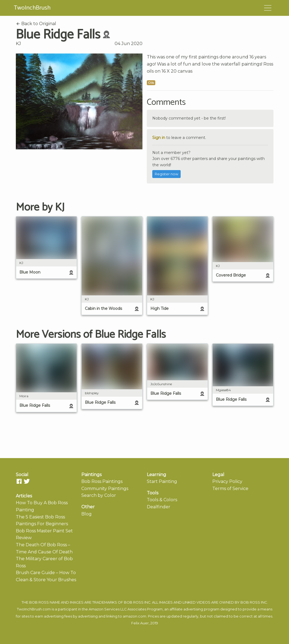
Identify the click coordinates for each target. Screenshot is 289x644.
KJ (18, 44)
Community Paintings (105, 489)
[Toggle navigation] (268, 8)
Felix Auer (140, 623)
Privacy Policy (227, 481)
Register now (166, 174)
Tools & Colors (162, 500)
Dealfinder (159, 507)
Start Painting (162, 481)
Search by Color (99, 495)
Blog (87, 514)
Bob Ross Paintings (102, 481)
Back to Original (36, 24)
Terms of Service (230, 489)
